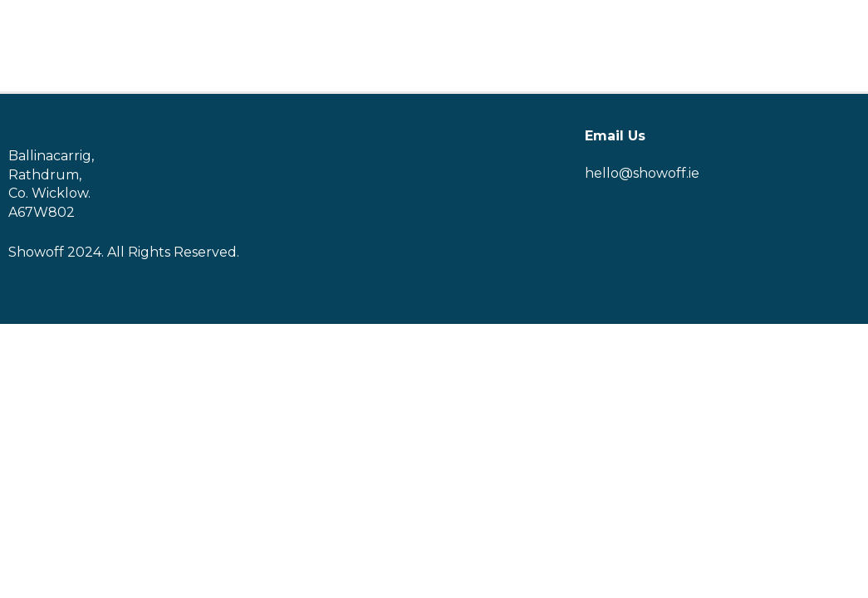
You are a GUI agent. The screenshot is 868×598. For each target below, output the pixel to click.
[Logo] (55, 46)
